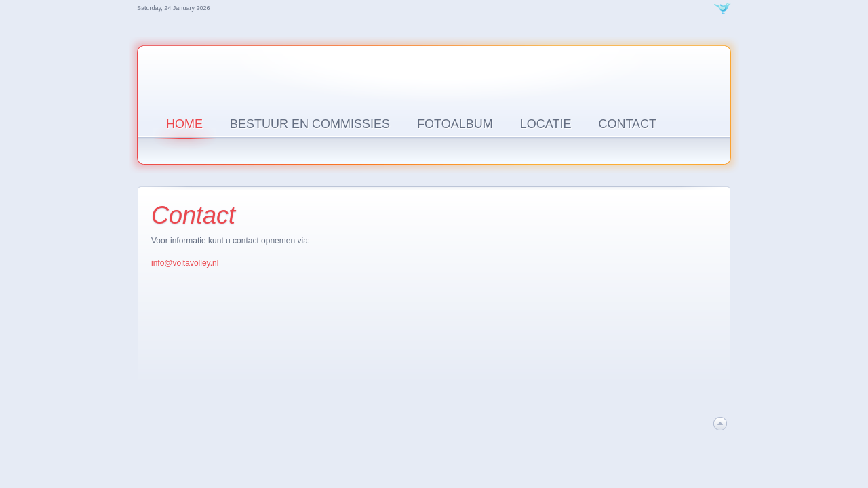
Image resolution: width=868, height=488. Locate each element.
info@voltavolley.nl (185, 263)
